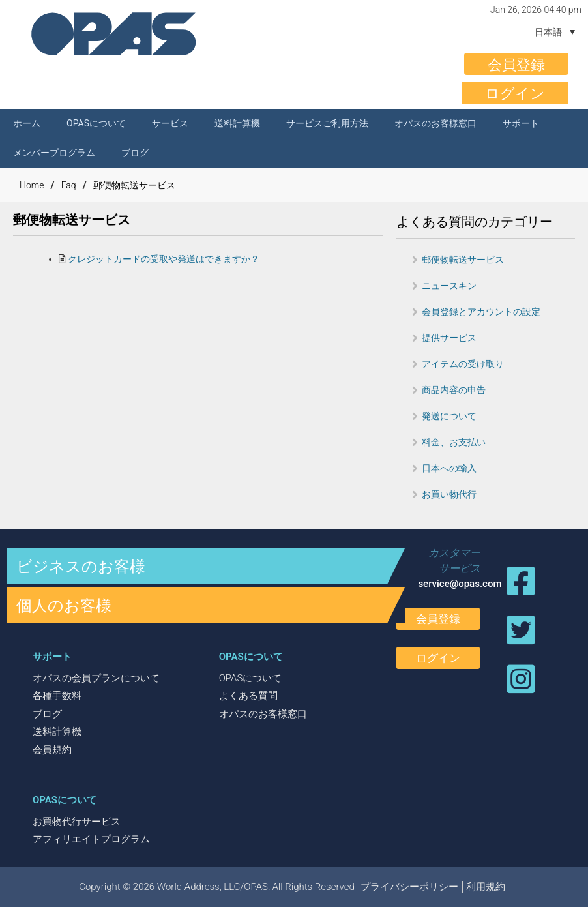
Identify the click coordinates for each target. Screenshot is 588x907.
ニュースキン (449, 286)
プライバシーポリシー (409, 887)
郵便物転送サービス (134, 185)
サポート (521, 123)
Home (32, 185)
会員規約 (52, 750)
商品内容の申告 (454, 390)
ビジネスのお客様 (81, 567)
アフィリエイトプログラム (91, 839)
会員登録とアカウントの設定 (481, 312)
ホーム (27, 123)
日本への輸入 (449, 468)
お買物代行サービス (77, 822)
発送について (449, 416)
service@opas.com (460, 584)
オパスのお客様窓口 (435, 123)
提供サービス (449, 338)
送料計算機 (237, 123)
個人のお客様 (64, 606)
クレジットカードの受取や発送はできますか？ (164, 259)
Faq (69, 185)
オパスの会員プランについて (96, 678)
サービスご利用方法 (327, 123)
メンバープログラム (54, 153)
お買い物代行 (449, 494)
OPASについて (96, 123)
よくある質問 (248, 696)
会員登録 (516, 65)
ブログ (135, 153)
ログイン (515, 94)
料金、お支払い (454, 442)
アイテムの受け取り (463, 364)
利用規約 (486, 887)
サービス (170, 123)
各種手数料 (57, 696)
